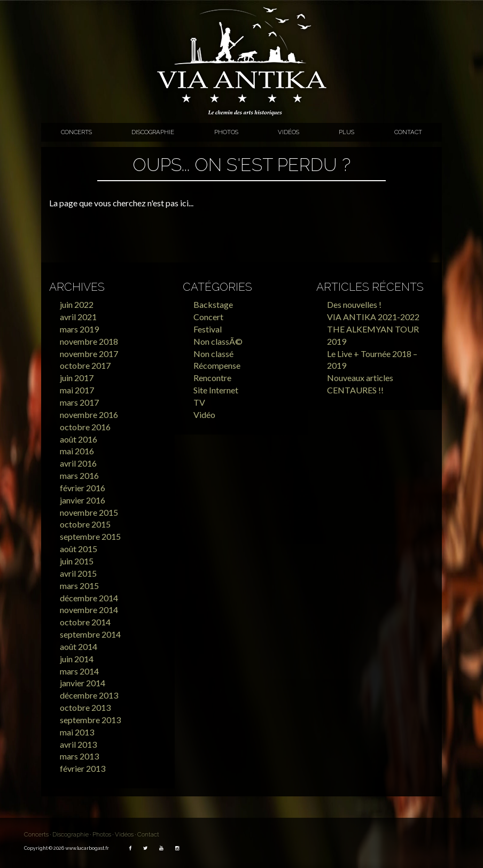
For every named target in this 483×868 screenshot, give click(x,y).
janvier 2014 (83, 683)
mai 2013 (77, 732)
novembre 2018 (89, 341)
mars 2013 (79, 756)
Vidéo (204, 414)
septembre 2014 (90, 634)
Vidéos (289, 132)
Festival (208, 329)
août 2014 (79, 646)
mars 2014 (79, 671)
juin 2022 (77, 304)
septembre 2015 (90, 536)
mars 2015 (79, 586)
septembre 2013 (90, 720)
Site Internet (216, 390)
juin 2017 (77, 378)
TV (199, 402)
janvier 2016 (83, 500)
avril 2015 (78, 573)
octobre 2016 (85, 427)
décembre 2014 (89, 598)
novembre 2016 (89, 414)
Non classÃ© (218, 341)
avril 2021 (78, 317)
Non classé (213, 354)
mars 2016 (79, 475)
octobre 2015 (85, 524)
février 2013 (83, 768)
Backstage (213, 304)
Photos (226, 132)
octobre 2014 (85, 622)
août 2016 (79, 439)
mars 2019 (79, 329)
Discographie (153, 132)
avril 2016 (78, 463)
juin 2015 (77, 561)
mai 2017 (77, 390)
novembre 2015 (89, 512)
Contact (408, 132)
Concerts (76, 132)
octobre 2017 (85, 365)
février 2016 (83, 488)
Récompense (217, 365)
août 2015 (79, 549)
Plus (346, 132)
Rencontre (212, 378)
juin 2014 (77, 659)
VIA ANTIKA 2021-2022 (373, 317)
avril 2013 (78, 744)
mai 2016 (77, 451)
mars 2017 (79, 402)
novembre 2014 (89, 610)
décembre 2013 (89, 695)
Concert (208, 317)
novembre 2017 (89, 354)
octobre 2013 (85, 707)
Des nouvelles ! (354, 304)
